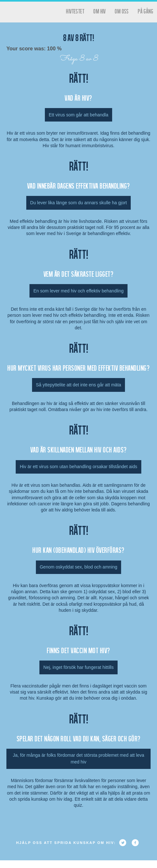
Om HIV (99, 11)
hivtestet (75, 11)
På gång (145, 11)
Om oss (122, 11)
